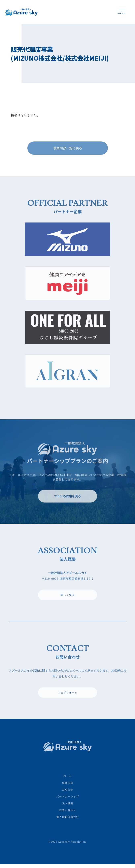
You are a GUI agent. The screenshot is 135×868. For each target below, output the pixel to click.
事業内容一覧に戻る (68, 150)
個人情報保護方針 (68, 822)
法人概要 (68, 808)
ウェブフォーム (68, 697)
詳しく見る (68, 600)
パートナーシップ (68, 801)
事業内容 (68, 788)
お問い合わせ (68, 815)
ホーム (68, 781)
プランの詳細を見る (67, 501)
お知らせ (68, 795)
